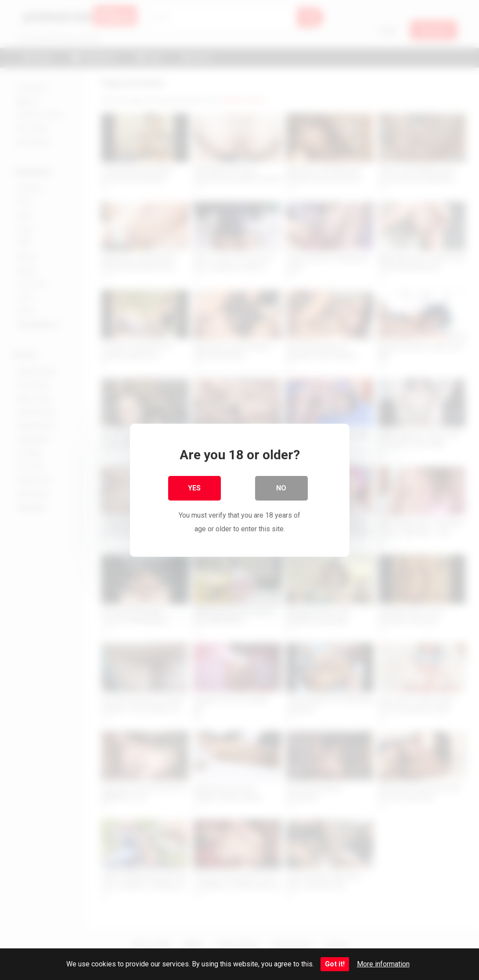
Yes (194, 488)
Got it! (335, 964)
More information (383, 964)
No (281, 488)
